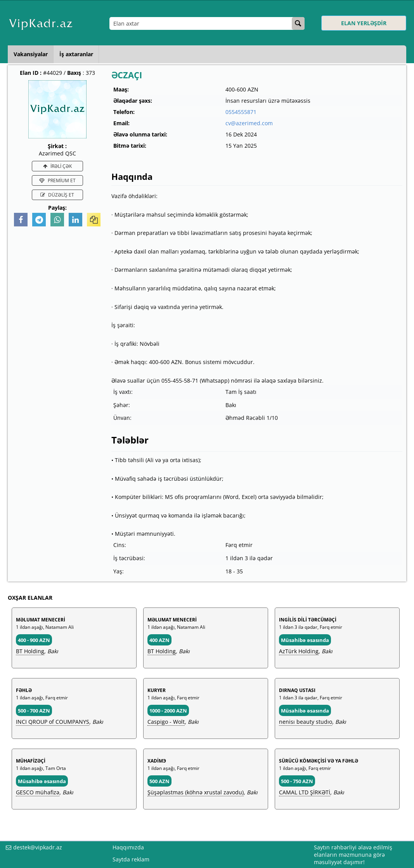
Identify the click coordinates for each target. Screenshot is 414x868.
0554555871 (241, 112)
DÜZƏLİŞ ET (57, 195)
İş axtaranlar (88, 54)
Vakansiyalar (35, 54)
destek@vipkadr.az (38, 847)
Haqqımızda (128, 847)
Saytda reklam (131, 859)
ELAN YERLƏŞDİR (364, 23)
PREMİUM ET (57, 180)
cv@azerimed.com (249, 123)
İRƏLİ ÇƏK (57, 166)
